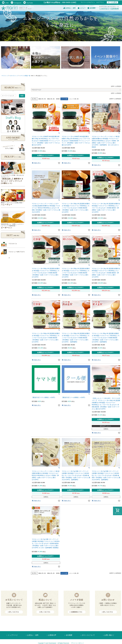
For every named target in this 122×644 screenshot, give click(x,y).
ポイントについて (88, 635)
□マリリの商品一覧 (25, 76)
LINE (5, 3)
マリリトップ (5, 76)
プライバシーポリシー (77, 643)
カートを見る (112, 2)
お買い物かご (109, 635)
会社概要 (92, 8)
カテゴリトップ (14, 76)
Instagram (16, 3)
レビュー (82, 8)
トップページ (13, 635)
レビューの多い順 (74, 99)
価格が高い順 (51, 99)
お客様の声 (52, 635)
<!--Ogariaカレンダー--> (13, 295)
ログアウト (100, 2)
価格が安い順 (42, 99)
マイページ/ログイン (88, 2)
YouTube (28, 3)
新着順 (58, 99)
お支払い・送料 (70, 8)
